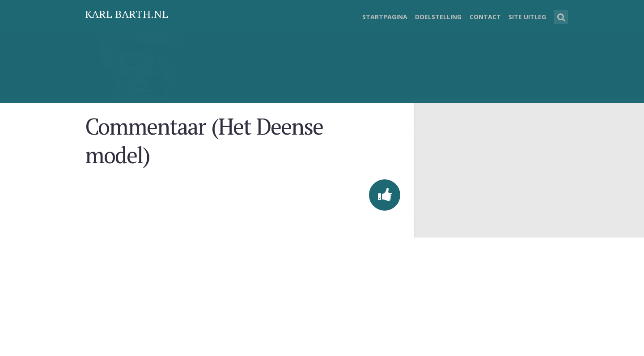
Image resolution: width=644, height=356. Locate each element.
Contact (485, 17)
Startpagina (385, 17)
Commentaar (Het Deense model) (204, 140)
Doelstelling (438, 17)
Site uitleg (527, 17)
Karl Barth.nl (127, 14)
